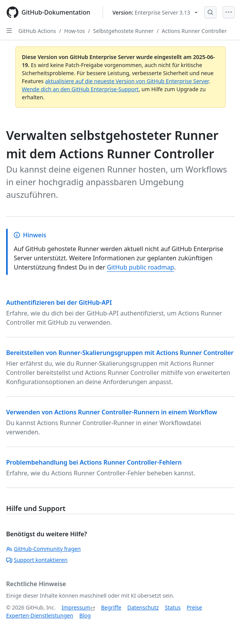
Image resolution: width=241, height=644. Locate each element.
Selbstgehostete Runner (123, 31)
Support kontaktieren (37, 560)
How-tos (75, 31)
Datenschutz (143, 607)
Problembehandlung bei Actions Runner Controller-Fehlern (94, 462)
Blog (85, 615)
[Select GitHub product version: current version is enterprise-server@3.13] (155, 12)
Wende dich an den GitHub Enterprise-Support (80, 89)
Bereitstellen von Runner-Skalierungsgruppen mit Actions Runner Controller (120, 353)
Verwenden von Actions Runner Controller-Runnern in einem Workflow (112, 412)
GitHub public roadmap (141, 267)
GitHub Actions (37, 31)
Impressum (76, 607)
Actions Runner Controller (194, 31)
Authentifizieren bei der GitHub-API (59, 302)
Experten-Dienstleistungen (40, 615)
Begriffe (111, 607)
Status (173, 607)
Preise (194, 607)
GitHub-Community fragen (43, 549)
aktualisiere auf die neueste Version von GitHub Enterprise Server (127, 81)
